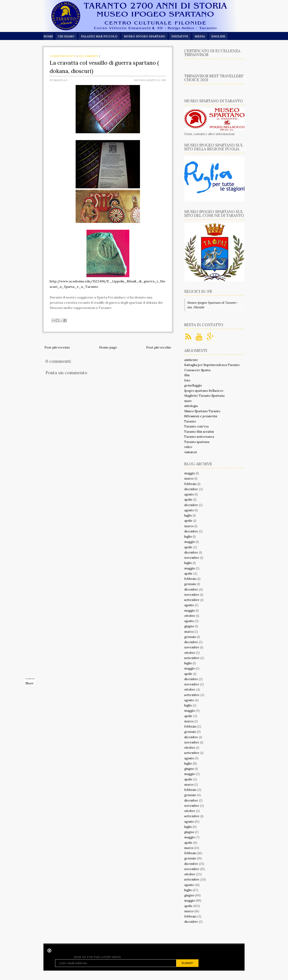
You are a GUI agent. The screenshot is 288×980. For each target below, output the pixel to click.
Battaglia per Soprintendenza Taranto (212, 365)
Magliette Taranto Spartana (204, 396)
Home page (108, 347)
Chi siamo (66, 36)
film (187, 375)
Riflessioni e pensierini (201, 416)
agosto (189, 494)
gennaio (190, 584)
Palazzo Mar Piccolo (99, 36)
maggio (190, 473)
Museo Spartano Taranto (202, 411)
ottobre (190, 616)
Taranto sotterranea (199, 437)
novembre (192, 558)
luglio (188, 515)
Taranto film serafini (199, 432)
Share (30, 683)
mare (188, 401)
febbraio (190, 484)
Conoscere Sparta (63, 56)
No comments (88, 56)
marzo (189, 478)
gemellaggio (193, 385)
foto (187, 380)
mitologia (191, 406)
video (188, 447)
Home (48, 36)
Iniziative (180, 36)
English (219, 36)
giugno (189, 626)
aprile (188, 500)
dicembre (191, 489)
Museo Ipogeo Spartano (145, 36)
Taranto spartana (197, 442)
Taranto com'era (196, 426)
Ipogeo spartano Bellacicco (204, 391)
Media (200, 36)
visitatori (191, 452)
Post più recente (57, 347)
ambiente (191, 360)
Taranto (190, 421)
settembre (192, 600)
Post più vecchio (159, 347)
